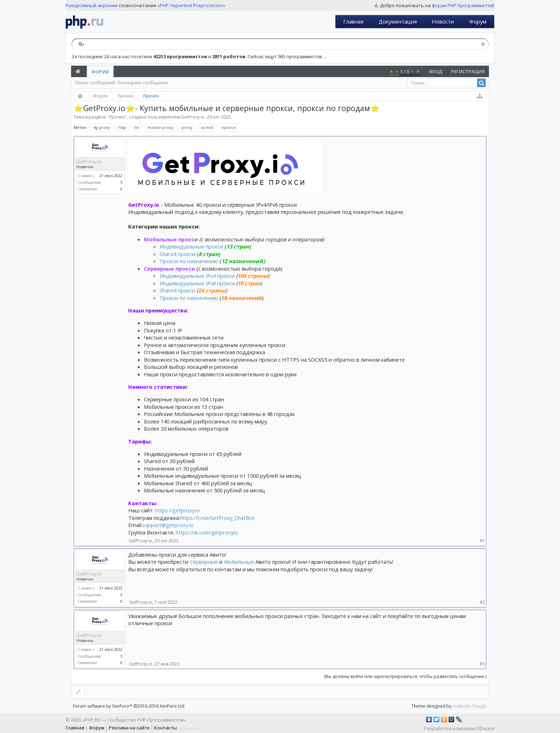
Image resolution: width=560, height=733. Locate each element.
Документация (398, 21)
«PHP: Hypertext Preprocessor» (191, 5)
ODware (485, 728)
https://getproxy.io (177, 510)
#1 (482, 541)
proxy (186, 127)
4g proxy (101, 127)
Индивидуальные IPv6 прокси (197, 283)
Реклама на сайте (129, 728)
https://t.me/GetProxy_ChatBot (217, 518)
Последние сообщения (143, 83)
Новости (443, 21)
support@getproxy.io (168, 525)
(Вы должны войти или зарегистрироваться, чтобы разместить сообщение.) (405, 676)
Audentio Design (469, 706)
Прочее (117, 117)
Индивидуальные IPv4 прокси (198, 276)
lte (136, 127)
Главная (353, 21)
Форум (478, 21)
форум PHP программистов (462, 5)
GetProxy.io (193, 117)
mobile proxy (159, 127)
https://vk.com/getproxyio (207, 532)
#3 (482, 664)
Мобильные (240, 562)
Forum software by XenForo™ (129, 706)
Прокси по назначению (189, 261)
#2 (482, 602)
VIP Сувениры (188, 728)
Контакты (166, 728)
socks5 (206, 127)
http (121, 127)
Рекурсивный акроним (92, 5)
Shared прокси (177, 254)
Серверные (204, 562)
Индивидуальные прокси (191, 246)
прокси (227, 127)
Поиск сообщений (95, 83)
